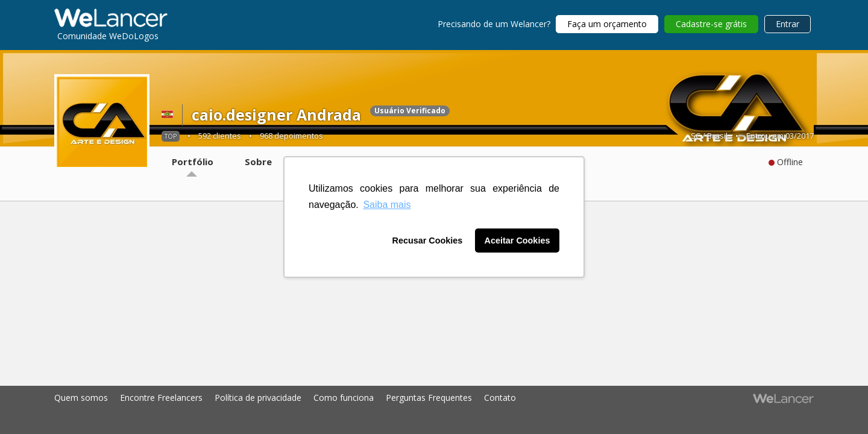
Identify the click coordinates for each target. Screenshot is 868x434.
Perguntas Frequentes (429, 398)
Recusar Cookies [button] (428, 241)
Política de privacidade (258, 398)
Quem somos (81, 398)
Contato (500, 398)
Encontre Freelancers (161, 398)
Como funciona (344, 398)
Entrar (788, 24)
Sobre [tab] (258, 162)
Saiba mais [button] (387, 205)
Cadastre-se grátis (711, 24)
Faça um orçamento (607, 24)
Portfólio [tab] (193, 162)
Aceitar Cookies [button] (517, 241)
